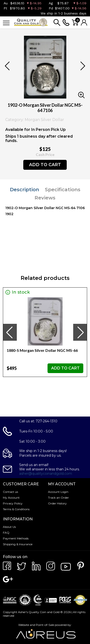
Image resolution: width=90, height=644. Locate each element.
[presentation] (10, 332)
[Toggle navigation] (6, 23)
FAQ (6, 533)
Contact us (10, 492)
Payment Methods (16, 538)
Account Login (58, 492)
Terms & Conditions (16, 509)
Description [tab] (24, 190)
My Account (11, 498)
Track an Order (58, 498)
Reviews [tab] (45, 198)
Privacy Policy (13, 503)
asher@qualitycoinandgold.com (46, 474)
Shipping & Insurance (18, 544)
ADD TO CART (45, 165)
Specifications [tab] (63, 190)
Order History (57, 503)
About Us (9, 527)
